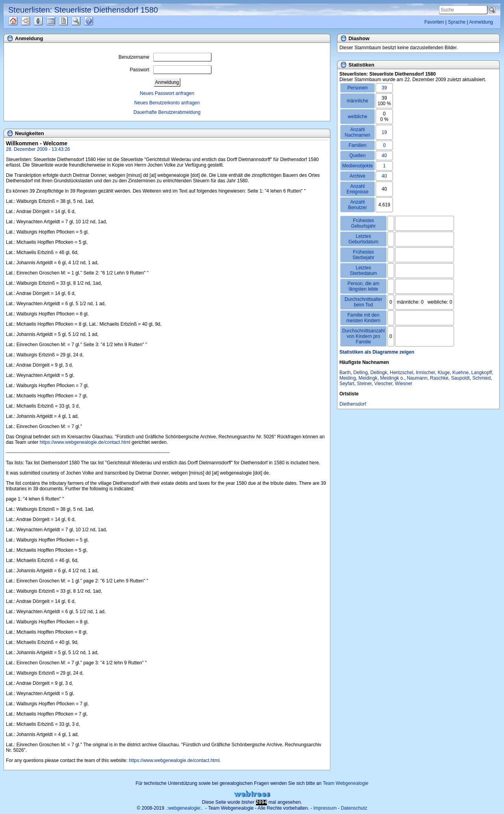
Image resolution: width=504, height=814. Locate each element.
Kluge (444, 373)
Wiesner (404, 384)
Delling (360, 373)
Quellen (20, 21)
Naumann (417, 378)
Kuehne (460, 373)
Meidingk (368, 378)
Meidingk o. (392, 378)
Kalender (58, 21)
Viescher (384, 384)
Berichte (70, 21)
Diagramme (32, 21)
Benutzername (165, 57)
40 (384, 156)
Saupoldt (460, 378)
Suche (82, 21)
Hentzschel (401, 373)
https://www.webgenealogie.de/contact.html (85, 442)
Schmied (481, 378)
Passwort (171, 70)
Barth (345, 373)
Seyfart (347, 384)
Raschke (439, 378)
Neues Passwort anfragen (167, 93)
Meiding (348, 378)
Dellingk (379, 373)
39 (384, 88)
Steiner (364, 384)
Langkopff (482, 373)
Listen (44, 21)
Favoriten (434, 22)
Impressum (325, 808)
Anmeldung (481, 22)
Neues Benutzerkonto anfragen (167, 103)
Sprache (457, 22)
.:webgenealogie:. (184, 808)
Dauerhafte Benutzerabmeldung (167, 112)
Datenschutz (354, 808)
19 (384, 132)
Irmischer (425, 373)
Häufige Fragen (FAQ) (95, 21)
